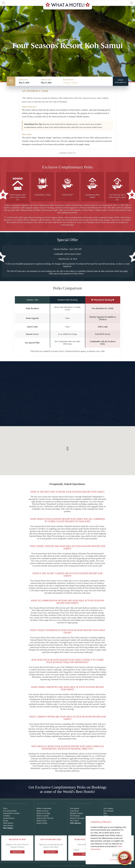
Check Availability (121, 81)
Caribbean (7, 816)
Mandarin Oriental (76, 813)
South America (8, 826)
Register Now (17, 852)
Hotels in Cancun (42, 811)
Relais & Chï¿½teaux (77, 818)
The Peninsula (75, 816)
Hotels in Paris (42, 821)
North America (8, 823)
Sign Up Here (51, 852)
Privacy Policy (91, 866)
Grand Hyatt (74, 811)
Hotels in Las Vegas (43, 813)
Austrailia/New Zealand (11, 813)
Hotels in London (43, 816)
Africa (5, 808)
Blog (105, 813)
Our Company (108, 808)
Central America (9, 818)
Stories (106, 816)
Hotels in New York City (45, 818)
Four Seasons (75, 808)
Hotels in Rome (42, 823)
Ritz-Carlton (74, 821)
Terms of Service (45, 866)
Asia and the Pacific (10, 811)
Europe (5, 821)
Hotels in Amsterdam (44, 808)
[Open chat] (125, 858)
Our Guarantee (109, 811)
